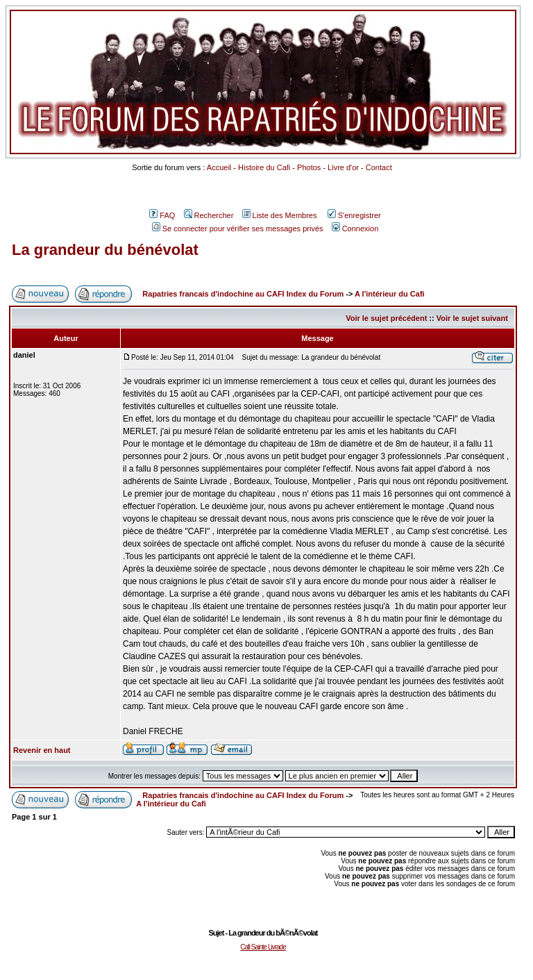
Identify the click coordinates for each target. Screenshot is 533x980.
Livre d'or (343, 167)
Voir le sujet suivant (472, 318)
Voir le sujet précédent (386, 318)
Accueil (219, 167)
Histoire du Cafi (264, 167)
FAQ (162, 215)
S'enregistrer (354, 215)
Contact (379, 167)
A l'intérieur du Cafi (390, 294)
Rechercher (209, 215)
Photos (309, 167)
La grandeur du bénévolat (105, 250)
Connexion (355, 229)
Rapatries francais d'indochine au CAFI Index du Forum (243, 294)
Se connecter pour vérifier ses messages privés (238, 229)
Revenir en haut (42, 750)
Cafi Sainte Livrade (263, 947)
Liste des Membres (280, 215)
